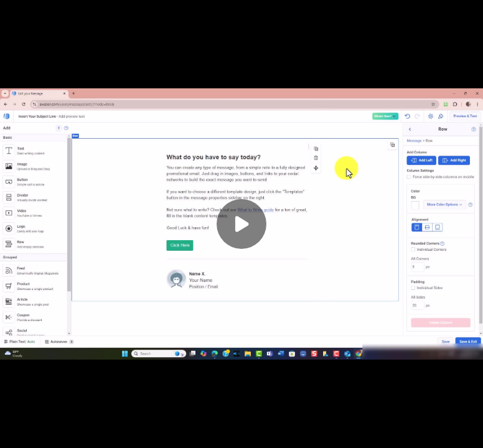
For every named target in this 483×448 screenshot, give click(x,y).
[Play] (241, 224)
